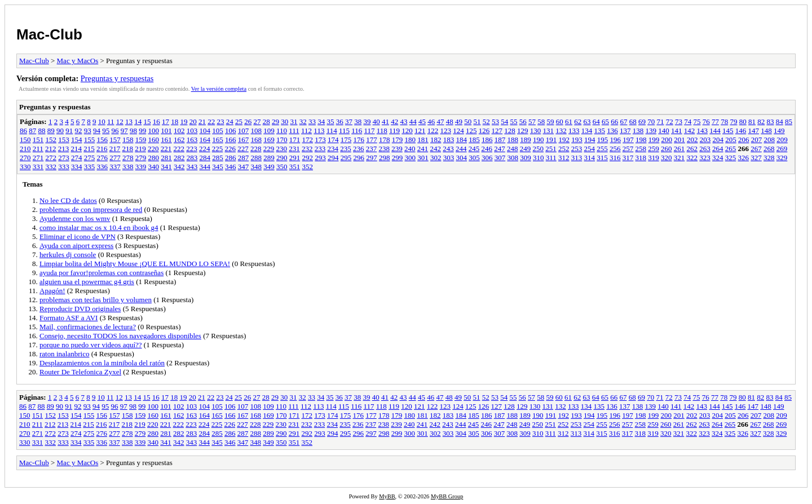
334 (77, 167)
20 (193, 121)
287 (244, 158)
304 (462, 158)
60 (560, 121)
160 (154, 140)
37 (349, 121)
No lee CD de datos (68, 200)
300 (411, 158)
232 (307, 149)
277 (115, 158)
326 (744, 158)
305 (474, 158)
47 (440, 121)
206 (744, 140)
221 (166, 149)
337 (115, 167)
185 (474, 140)
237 (372, 149)
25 (239, 121)
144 (715, 131)
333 (64, 167)
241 (423, 149)
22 (211, 121)
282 (179, 158)
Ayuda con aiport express (76, 246)
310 (539, 158)
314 (590, 158)
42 (394, 121)
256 (615, 149)
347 (244, 167)
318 (641, 158)
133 (574, 131)
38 (358, 121)
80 (743, 121)
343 (192, 167)
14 (138, 121)
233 (320, 149)
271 (38, 158)
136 (612, 131)
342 (179, 167)
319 (654, 158)
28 (266, 121)
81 (752, 121)
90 (60, 131)
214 (77, 149)
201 (679, 140)
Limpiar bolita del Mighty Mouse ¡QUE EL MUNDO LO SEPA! (135, 264)
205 (731, 140)
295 (346, 158)
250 (539, 149)
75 (697, 121)
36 (340, 121)
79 (733, 121)
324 (718, 158)
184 (462, 140)
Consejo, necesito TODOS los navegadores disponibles (120, 336)
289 (269, 158)
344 (205, 167)
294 (333, 158)
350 (282, 167)
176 (359, 140)
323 (705, 158)
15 (147, 121)
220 (153, 149)
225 (218, 149)
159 (141, 140)
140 (664, 131)
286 (231, 158)
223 (192, 149)
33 (312, 121)
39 (367, 121)
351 (295, 167)
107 (244, 131)
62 (578, 121)
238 (385, 149)
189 (526, 140)
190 (539, 140)
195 (603, 140)
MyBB (387, 496)
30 (284, 121)
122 (433, 131)
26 (248, 121)
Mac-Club (49, 34)
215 (89, 149)
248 (513, 149)
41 (385, 121)
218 (128, 149)
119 (394, 131)
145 (728, 131)
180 (411, 140)
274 (77, 158)
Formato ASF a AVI (69, 318)
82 (761, 121)
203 (705, 140)
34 (321, 121)
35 (330, 121)
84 (780, 121)
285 (218, 158)
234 (333, 149)
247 (500, 149)
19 (184, 121)
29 (275, 121)
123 (446, 131)
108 (257, 131)
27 (257, 121)
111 (294, 131)
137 (625, 131)
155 (90, 140)
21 (202, 121)
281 (166, 158)
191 (551, 140)
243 (448, 149)
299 (398, 158)
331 (38, 167)
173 (320, 140)
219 (140, 149)
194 (590, 140)
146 (741, 131)
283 (192, 158)
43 (403, 121)
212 (51, 149)
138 (638, 131)
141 (677, 131)
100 (154, 131)
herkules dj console (68, 255)
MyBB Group (447, 496)
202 (692, 140)
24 (230, 121)
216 (102, 149)
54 (504, 121)
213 (64, 149)
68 (633, 121)
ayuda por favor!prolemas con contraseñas (101, 273)
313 (577, 158)
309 (526, 158)
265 (731, 149)
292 (308, 158)
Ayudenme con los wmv (75, 218)
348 (257, 167)
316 (615, 158)
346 (231, 167)
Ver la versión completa (219, 89)
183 (449, 140)
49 (459, 121)
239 (397, 149)
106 (231, 131)
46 (431, 121)
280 (154, 158)
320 (667, 158)
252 (564, 149)
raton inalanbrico (64, 354)
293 (320, 158)
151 (38, 140)
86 (23, 131)
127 (497, 131)
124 (458, 131)
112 (306, 131)
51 (477, 121)
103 (192, 131)
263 (705, 149)
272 (51, 158)
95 (106, 131)
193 (577, 140)
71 (660, 121)
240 (410, 149)
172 (308, 140)
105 (218, 131)
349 (269, 167)
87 (32, 131)
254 (590, 149)
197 (628, 140)
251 (551, 149)
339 (141, 167)
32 (303, 121)
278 (128, 158)
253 (577, 149)
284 (205, 158)
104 (205, 131)
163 (192, 140)
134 (587, 131)
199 (654, 140)
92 (79, 131)
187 (500, 140)
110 (282, 131)
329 (782, 158)
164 (205, 140)
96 (115, 131)
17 (166, 121)
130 (536, 131)
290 (282, 158)
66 (614, 121)
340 (154, 167)
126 (484, 131)
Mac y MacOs (78, 61)
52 (486, 121)
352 (308, 167)
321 (679, 158)
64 (596, 121)
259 (654, 149)
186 (487, 140)
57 (532, 121)
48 (450, 121)
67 (623, 121)
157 (115, 140)
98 (133, 131)
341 (166, 167)
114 (332, 131)
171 (295, 140)
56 (523, 121)
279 (141, 158)
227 (243, 149)
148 (766, 131)
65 (605, 121)
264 (718, 149)
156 (103, 140)
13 (129, 121)
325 (731, 158)
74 (688, 121)
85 (789, 121)
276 (103, 158)
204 (718, 140)
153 (64, 140)
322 (692, 158)
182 (436, 140)
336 (103, 167)
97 (124, 131)
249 (526, 149)
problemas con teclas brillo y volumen (96, 300)
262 (692, 149)
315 (602, 158)
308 (513, 158)
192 (564, 140)
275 (90, 158)
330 (25, 167)
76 (706, 121)
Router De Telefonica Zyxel (80, 372)
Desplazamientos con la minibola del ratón (102, 363)
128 (510, 131)
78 (724, 121)
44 (413, 121)
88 (42, 131)
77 (715, 121)
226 (231, 149)
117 (369, 131)
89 (51, 131)
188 (513, 140)
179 (398, 140)
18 (175, 121)
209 (782, 140)
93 (88, 131)
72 (670, 121)
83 (770, 121)
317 (628, 158)
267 (756, 149)
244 (461, 149)
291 (295, 158)
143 (703, 131)
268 (769, 149)
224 (205, 149)
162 (179, 140)
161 (166, 140)
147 (754, 131)
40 (376, 121)
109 (269, 131)
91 (69, 131)
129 (523, 131)
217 (115, 149)
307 (500, 158)
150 (25, 140)
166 (231, 140)
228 (256, 149)
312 (564, 158)
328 (769, 158)
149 (779, 131)
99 (142, 131)
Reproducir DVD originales (80, 309)
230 (282, 149)
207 (757, 140)
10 (102, 121)
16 (156, 121)
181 (423, 140)
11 (111, 121)
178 (385, 140)
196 (616, 140)
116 (357, 131)
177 (372, 140)
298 (385, 158)
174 (333, 140)
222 (179, 149)
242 (436, 149)
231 (294, 149)
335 (90, 167)
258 (641, 149)
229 (269, 149)
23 (220, 121)
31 (294, 121)
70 (651, 121)
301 (423, 158)
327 (756, 158)
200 (667, 140)
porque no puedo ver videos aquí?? (91, 345)
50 (468, 121)
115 (344, 131)
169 (269, 140)
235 (346, 149)
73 (679, 121)
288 (257, 158)
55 (513, 121)
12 (120, 121)
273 (64, 158)
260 (667, 149)
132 (561, 131)
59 (550, 121)
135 (600, 131)
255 (602, 149)
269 (782, 149)
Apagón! (52, 291)
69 (642, 121)
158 (128, 140)
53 (495, 121)
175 (346, 140)
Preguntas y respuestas (117, 78)
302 (436, 158)
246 (487, 149)
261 (679, 149)
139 (651, 131)
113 (319, 131)
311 (551, 158)
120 (407, 131)
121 (420, 131)
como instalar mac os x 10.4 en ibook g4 (99, 227)
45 (422, 121)
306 (487, 158)
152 (51, 140)
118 (382, 131)
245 (474, 149)
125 (471, 131)
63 (587, 121)
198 (641, 140)
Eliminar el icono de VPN (78, 236)
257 (628, 149)
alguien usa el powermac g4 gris (87, 282)
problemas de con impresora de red (91, 209)
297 (372, 158)
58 (541, 121)
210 (25, 149)
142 (690, 131)
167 (244, 140)
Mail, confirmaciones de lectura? (88, 327)
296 (359, 158)
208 (770, 140)
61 (569, 121)
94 (97, 131)
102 (179, 131)
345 (218, 167)
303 (449, 158)
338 (128, 167)
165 (218, 140)
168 (257, 140)
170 (282, 140)
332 (51, 167)
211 (38, 149)
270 (25, 158)
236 (359, 149)
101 (166, 131)
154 (77, 140)
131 (549, 131)
